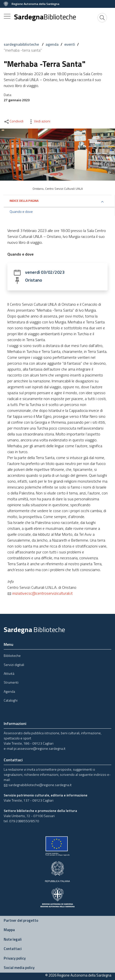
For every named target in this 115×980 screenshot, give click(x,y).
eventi (70, 44)
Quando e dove (21, 212)
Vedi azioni (39, 121)
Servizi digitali (14, 665)
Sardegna (45, 17)
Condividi (14, 121)
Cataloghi (11, 700)
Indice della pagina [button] (24, 201)
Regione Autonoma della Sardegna (35, 4)
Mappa (9, 930)
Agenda (9, 691)
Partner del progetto (21, 920)
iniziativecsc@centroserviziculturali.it (40, 593)
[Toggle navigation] (7, 16)
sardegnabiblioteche (22, 44)
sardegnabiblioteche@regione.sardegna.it (38, 785)
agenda (52, 44)
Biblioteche (12, 656)
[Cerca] (102, 18)
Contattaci (13, 949)
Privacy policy (15, 958)
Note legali (13, 939)
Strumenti (11, 682)
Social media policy (19, 968)
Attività (9, 673)
